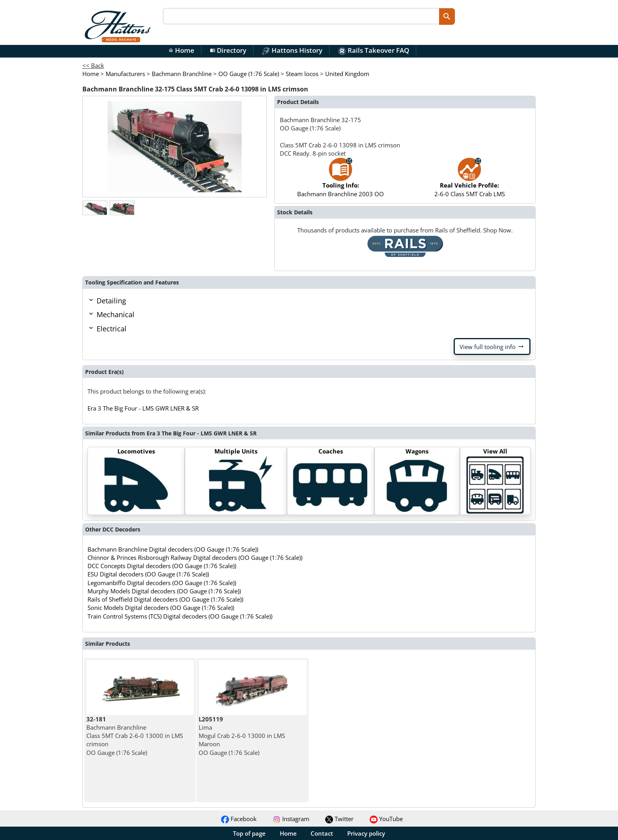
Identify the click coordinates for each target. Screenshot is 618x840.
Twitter (339, 819)
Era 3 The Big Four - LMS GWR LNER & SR (143, 408)
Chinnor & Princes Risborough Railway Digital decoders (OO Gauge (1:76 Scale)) (195, 558)
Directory (228, 50)
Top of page (249, 833)
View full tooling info (492, 347)
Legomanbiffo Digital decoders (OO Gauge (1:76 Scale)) (162, 583)
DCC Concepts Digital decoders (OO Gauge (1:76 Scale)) (162, 566)
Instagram (291, 819)
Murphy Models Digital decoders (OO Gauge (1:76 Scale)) (164, 591)
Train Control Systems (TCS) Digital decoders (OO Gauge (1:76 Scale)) (180, 616)
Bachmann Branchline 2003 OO (341, 181)
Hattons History (292, 50)
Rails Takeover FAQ (374, 50)
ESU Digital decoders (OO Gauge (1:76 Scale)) (148, 574)
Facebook (239, 819)
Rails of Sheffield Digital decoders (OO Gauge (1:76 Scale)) (165, 599)
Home (181, 50)
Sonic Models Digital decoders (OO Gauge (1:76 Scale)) (161, 608)
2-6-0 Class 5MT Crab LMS (470, 181)
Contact (322, 833)
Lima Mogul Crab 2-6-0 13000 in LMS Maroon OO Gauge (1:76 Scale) (242, 736)
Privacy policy (366, 833)
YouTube (386, 819)
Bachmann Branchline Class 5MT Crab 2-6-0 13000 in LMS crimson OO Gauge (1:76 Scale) (135, 736)
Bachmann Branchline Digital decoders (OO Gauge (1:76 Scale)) (173, 549)
